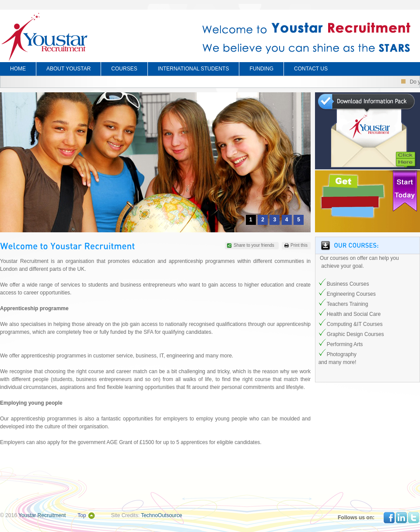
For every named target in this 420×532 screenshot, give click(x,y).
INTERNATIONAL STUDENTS (194, 69)
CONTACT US (311, 69)
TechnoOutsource (161, 515)
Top (82, 515)
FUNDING (261, 69)
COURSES (124, 69)
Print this (299, 245)
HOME (18, 69)
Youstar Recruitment (42, 515)
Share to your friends (254, 245)
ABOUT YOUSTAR (68, 69)
